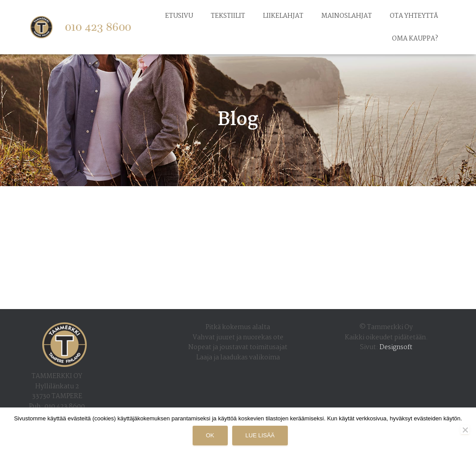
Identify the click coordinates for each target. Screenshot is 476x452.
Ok (210, 435)
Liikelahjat (283, 16)
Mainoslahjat (347, 16)
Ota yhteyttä (414, 16)
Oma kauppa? (415, 39)
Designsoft (396, 347)
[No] (465, 430)
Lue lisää (260, 435)
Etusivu (179, 16)
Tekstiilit (228, 16)
